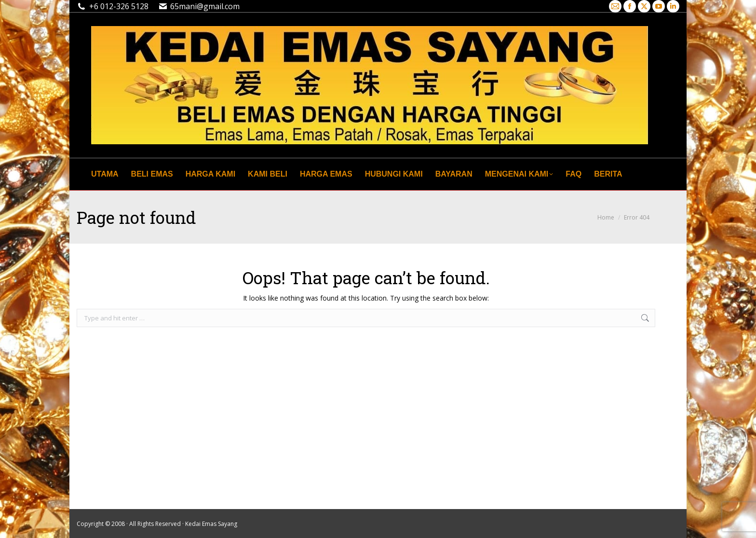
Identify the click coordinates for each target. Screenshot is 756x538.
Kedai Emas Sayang (211, 524)
